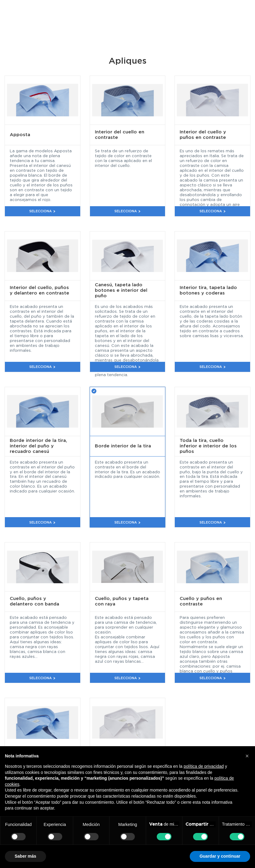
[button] (247, 756)
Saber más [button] (25, 856)
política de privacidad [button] (204, 766)
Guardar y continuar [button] (220, 856)
